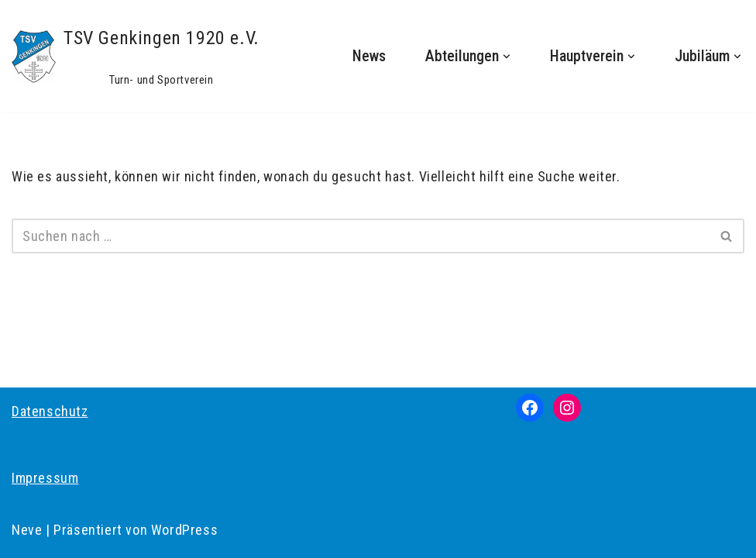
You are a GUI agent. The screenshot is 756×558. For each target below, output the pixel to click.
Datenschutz (50, 411)
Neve (27, 530)
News (369, 56)
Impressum (45, 478)
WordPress (184, 530)
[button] (507, 57)
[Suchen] (361, 236)
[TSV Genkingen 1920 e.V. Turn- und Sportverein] (136, 56)
